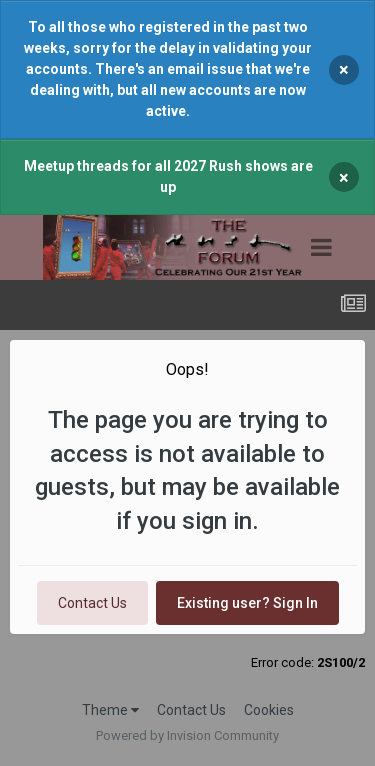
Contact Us (92, 603)
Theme (110, 710)
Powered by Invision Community (187, 735)
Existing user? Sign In (247, 603)
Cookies (269, 710)
